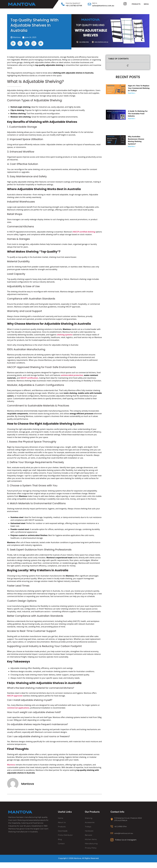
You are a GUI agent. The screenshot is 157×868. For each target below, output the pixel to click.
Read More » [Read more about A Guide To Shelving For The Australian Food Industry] (132, 119)
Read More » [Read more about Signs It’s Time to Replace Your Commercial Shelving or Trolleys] (132, 93)
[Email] (89, 4)
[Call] (63, 4)
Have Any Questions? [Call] (73, 3)
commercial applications (18, 708)
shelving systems (65, 335)
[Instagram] (125, 4)
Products (136, 4)
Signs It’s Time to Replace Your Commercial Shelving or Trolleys (139, 88)
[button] (13, 43)
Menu (146, 4)
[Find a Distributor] (71, 835)
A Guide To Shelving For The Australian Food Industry (138, 114)
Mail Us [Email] (95, 3)
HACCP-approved (15, 696)
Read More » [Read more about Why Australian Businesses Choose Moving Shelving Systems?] (132, 147)
